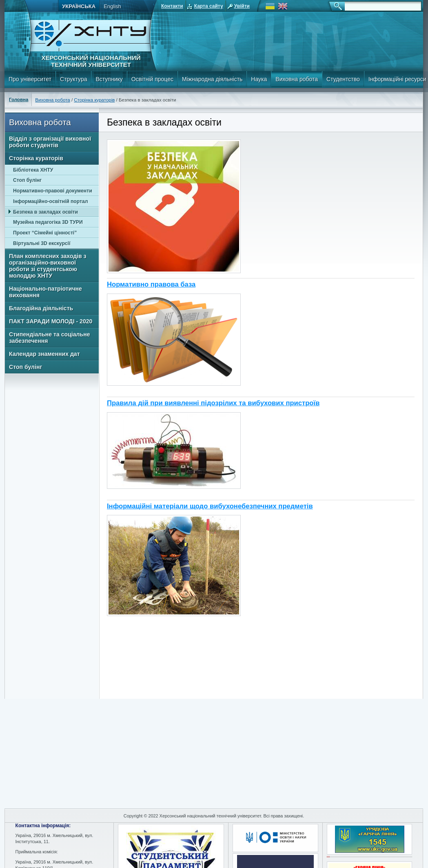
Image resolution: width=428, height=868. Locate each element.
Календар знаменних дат (44, 354)
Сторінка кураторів (94, 100)
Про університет (30, 79)
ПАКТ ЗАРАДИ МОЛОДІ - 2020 (51, 321)
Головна (19, 99)
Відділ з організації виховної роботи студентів (50, 142)
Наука (259, 79)
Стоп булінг (27, 180)
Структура (73, 79)
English (112, 6)
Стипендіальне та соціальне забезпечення (49, 338)
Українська (79, 6)
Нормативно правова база (151, 284)
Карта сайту (209, 6)
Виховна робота (297, 79)
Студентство (343, 79)
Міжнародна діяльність (212, 79)
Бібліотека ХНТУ (33, 170)
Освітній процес (152, 79)
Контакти (172, 6)
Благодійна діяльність (41, 308)
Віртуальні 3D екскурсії (42, 243)
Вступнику (109, 79)
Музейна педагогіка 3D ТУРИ (48, 222)
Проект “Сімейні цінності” (45, 233)
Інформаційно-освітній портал (51, 201)
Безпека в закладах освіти (45, 212)
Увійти (242, 6)
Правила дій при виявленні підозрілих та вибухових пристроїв (213, 403)
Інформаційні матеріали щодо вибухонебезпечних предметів (210, 506)
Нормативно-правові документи (53, 191)
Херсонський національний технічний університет (91, 61)
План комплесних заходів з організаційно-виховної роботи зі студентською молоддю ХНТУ (48, 266)
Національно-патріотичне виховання (45, 292)
